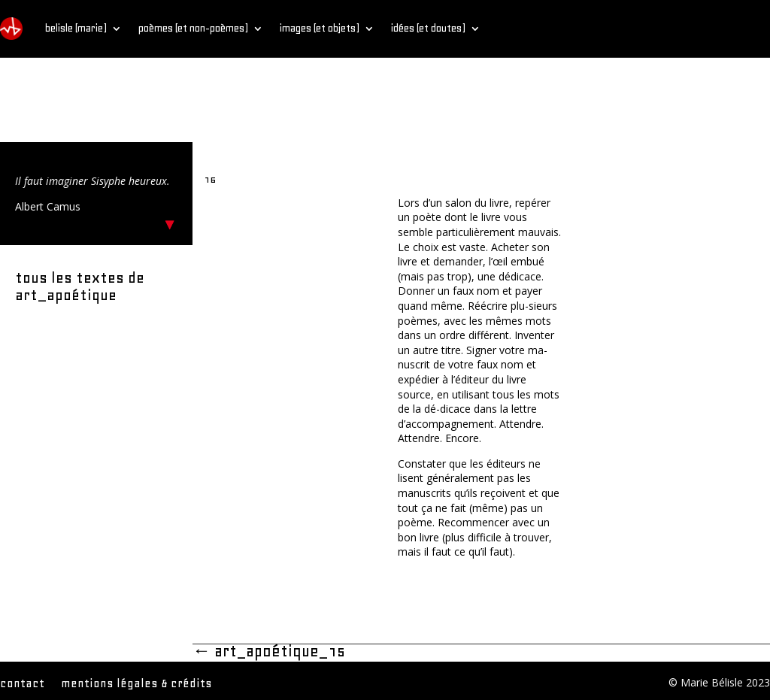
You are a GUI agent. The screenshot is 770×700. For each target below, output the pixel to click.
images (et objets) (320, 28)
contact (22, 684)
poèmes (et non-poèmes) (193, 28)
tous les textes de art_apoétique (80, 286)
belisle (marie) (76, 28)
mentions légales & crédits (136, 684)
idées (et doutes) (428, 28)
